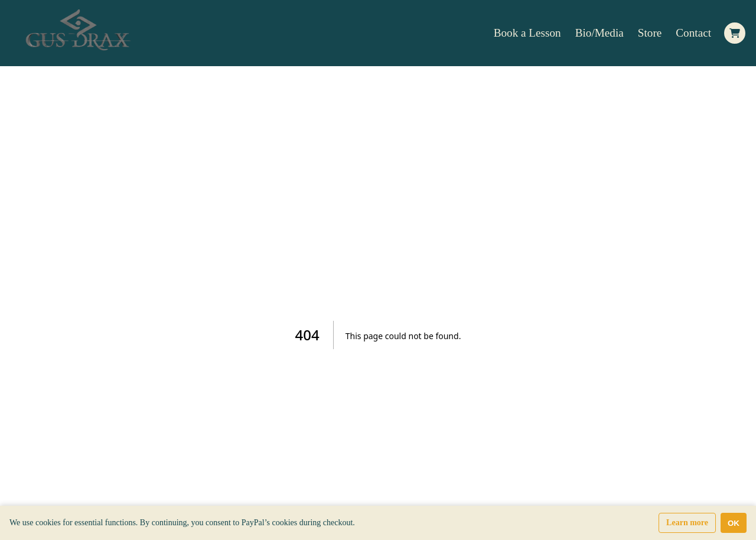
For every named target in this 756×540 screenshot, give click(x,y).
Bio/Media (599, 33)
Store (650, 33)
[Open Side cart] (735, 33)
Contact (693, 33)
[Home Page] (80, 33)
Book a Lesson (527, 33)
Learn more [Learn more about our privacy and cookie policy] (687, 523)
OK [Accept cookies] (734, 523)
